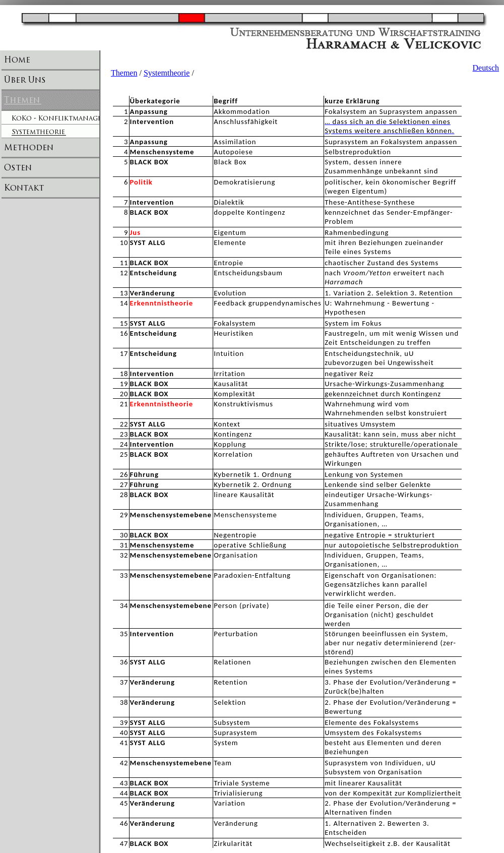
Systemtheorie (167, 73)
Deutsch (486, 68)
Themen (124, 73)
